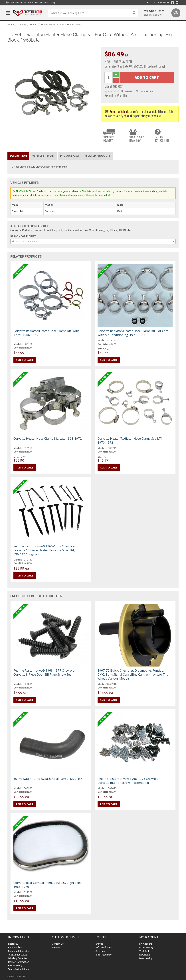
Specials (100, 951)
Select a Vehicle (119, 111)
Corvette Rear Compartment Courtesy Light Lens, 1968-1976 (48, 885)
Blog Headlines (104, 955)
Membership (146, 958)
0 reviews (127, 91)
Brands (99, 944)
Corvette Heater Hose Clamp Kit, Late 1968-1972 (48, 438)
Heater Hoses (48, 25)
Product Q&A (70, 156)
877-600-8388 (14, 3)
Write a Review (145, 91)
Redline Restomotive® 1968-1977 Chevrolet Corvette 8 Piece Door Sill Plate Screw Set (44, 672)
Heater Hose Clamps (70, 25)
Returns (56, 947)
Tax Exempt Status (18, 955)
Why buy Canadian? (18, 958)
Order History (146, 947)
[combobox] (93, 241)
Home (11, 25)
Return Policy (15, 947)
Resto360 (13, 944)
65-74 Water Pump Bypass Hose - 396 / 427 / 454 (48, 779)
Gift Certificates (104, 947)
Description (18, 156)
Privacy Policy (15, 966)
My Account (146, 944)
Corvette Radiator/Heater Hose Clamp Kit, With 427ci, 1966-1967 (46, 333)
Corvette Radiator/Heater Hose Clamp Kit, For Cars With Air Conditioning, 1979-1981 (133, 333)
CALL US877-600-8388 (162, 139)
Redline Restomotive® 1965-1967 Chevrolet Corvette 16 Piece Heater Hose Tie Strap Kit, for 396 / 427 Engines (47, 550)
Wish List (144, 951)
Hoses (34, 25)
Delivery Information (19, 962)
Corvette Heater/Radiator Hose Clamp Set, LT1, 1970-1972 (130, 440)
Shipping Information (19, 951)
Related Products (97, 156)
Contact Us (31, 3)
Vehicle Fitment (44, 156)
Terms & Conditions (18, 969)
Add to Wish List (116, 96)
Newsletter (145, 955)
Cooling (22, 25)
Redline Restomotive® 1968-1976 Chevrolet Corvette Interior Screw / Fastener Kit (129, 781)
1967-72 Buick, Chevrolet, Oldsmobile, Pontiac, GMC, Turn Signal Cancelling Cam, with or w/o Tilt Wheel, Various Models (133, 674)
